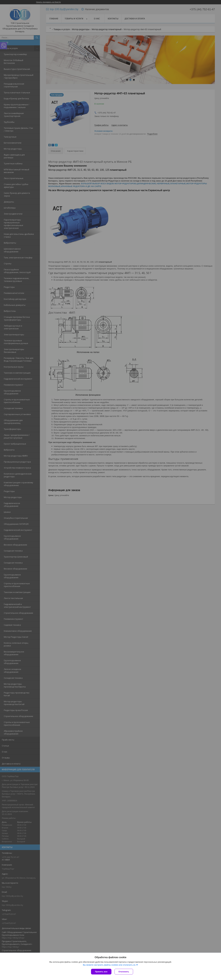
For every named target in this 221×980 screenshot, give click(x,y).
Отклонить (124, 972)
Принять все (101, 972)
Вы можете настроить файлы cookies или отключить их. (109, 965)
